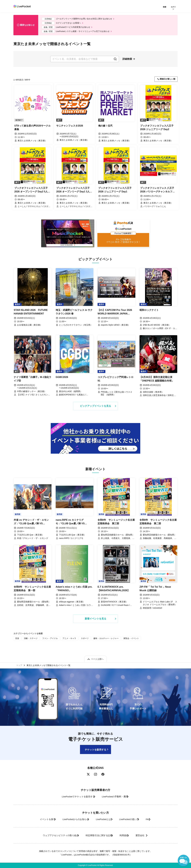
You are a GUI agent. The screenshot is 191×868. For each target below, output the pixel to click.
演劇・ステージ (30, 643)
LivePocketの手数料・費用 (116, 797)
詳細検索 (127, 59)
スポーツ (81, 643)
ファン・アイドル (48, 643)
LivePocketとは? (103, 819)
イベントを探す (37, 819)
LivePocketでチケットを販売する (74, 797)
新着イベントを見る (95, 623)
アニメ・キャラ (66, 643)
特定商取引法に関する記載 (96, 835)
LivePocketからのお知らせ (70, 819)
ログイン (174, 7)
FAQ (156, 819)
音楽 (17, 643)
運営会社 (147, 835)
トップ (20, 665)
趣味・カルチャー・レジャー (101, 643)
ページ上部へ (97, 658)
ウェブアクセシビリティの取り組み (53, 835)
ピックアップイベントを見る (95, 407)
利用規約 (126, 835)
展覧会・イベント (124, 643)
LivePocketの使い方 (133, 819)
